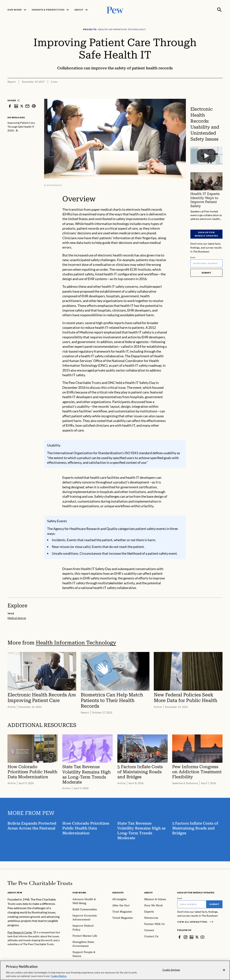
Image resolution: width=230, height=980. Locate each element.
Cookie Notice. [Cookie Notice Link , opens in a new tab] (59, 978)
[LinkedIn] (192, 937)
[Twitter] (197, 937)
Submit (207, 273)
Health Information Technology (76, 643)
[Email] (206, 263)
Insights (118, 893)
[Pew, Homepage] (115, 10)
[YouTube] (202, 937)
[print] (34, 106)
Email (193, 257)
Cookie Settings (171, 972)
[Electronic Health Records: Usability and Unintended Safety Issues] (207, 156)
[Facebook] (179, 937)
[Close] (224, 972)
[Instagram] (186, 937)
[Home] (40, 883)
